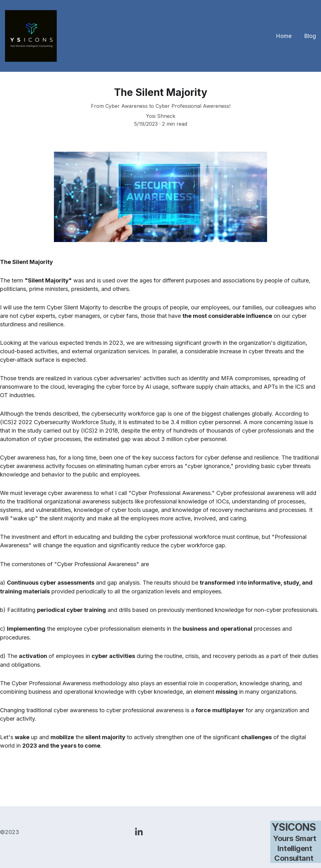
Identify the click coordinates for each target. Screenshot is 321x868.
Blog (310, 36)
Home (284, 36)
